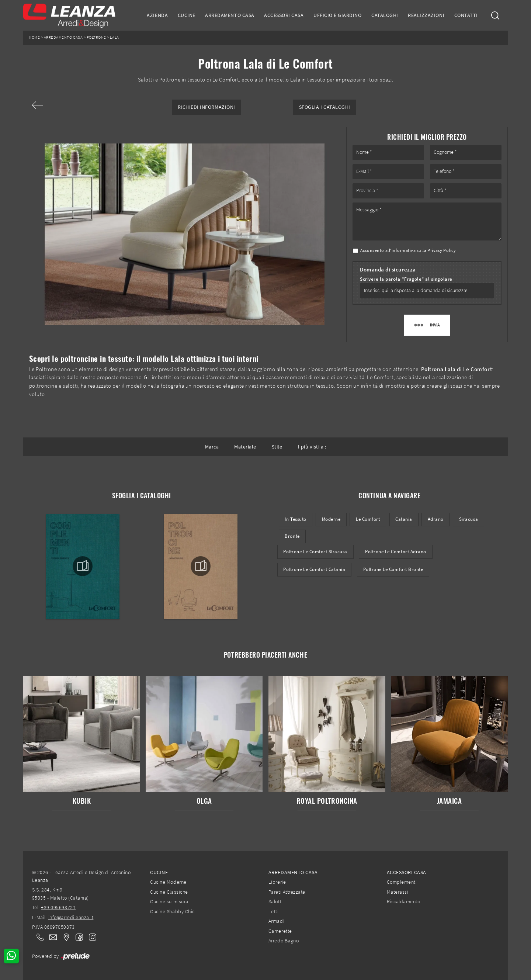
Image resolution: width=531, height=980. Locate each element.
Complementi (402, 882)
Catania (404, 519)
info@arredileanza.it (71, 917)
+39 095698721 (58, 907)
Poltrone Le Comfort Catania (314, 569)
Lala (114, 37)
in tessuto (295, 519)
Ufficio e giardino (337, 15)
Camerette (280, 931)
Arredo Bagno (284, 941)
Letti (274, 911)
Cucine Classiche (169, 892)
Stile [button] (277, 447)
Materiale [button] (245, 447)
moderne (331, 519)
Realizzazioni (426, 15)
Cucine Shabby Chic (172, 911)
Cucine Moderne (168, 882)
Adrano (436, 519)
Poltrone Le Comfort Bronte (393, 569)
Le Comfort (368, 519)
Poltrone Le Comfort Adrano (396, 552)
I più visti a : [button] (312, 447)
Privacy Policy (442, 250)
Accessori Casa (284, 15)
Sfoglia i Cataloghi (325, 107)
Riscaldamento (404, 901)
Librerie (277, 882)
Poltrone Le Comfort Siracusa (315, 552)
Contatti (466, 15)
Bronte (292, 536)
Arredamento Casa (230, 15)
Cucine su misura (169, 901)
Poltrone (96, 37)
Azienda (157, 15)
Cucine (187, 15)
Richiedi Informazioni (206, 107)
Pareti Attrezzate (287, 892)
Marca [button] (212, 447)
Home (34, 37)
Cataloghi (385, 15)
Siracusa (468, 519)
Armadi (276, 921)
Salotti (276, 901)
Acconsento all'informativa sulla (408, 250)
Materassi (398, 892)
